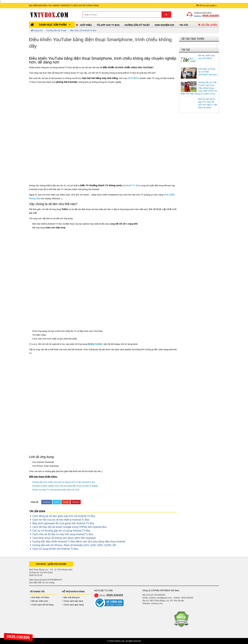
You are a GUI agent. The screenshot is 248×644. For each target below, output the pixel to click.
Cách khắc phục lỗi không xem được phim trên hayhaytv (63, 538)
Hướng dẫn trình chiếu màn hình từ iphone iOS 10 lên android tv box (64, 482)
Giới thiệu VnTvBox (40, 597)
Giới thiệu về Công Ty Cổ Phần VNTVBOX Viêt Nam (208, 72)
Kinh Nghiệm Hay (165, 25)
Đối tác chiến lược (39, 601)
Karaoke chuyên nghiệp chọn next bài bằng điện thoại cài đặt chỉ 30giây (65, 486)
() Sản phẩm (207, 25)
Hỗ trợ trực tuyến (206, 5)
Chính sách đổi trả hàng (42, 605)
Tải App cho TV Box (108, 25)
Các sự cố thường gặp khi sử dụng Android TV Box (60, 531)
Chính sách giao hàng (73, 605)
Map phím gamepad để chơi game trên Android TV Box (62, 523)
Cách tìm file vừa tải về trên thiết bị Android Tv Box (59, 520)
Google (66, 502)
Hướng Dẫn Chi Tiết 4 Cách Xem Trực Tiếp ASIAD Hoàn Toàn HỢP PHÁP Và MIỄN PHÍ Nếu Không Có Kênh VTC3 (199, 88)
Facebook (47, 502)
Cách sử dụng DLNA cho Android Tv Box (54, 549)
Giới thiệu (86, 25)
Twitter (57, 502)
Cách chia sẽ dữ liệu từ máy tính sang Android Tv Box (61, 534)
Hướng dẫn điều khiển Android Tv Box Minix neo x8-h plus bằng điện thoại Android (77, 542)
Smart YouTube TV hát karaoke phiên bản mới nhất (56, 490)
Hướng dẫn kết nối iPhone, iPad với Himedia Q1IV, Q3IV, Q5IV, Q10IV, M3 (73, 545)
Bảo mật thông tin (71, 597)
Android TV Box (131, 185)
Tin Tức (184, 25)
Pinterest (76, 502)
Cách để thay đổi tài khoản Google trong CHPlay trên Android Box (68, 527)
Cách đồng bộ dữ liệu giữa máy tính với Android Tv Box (62, 516)
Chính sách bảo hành (73, 601)
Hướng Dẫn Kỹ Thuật (137, 25)
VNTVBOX (133, 78)
